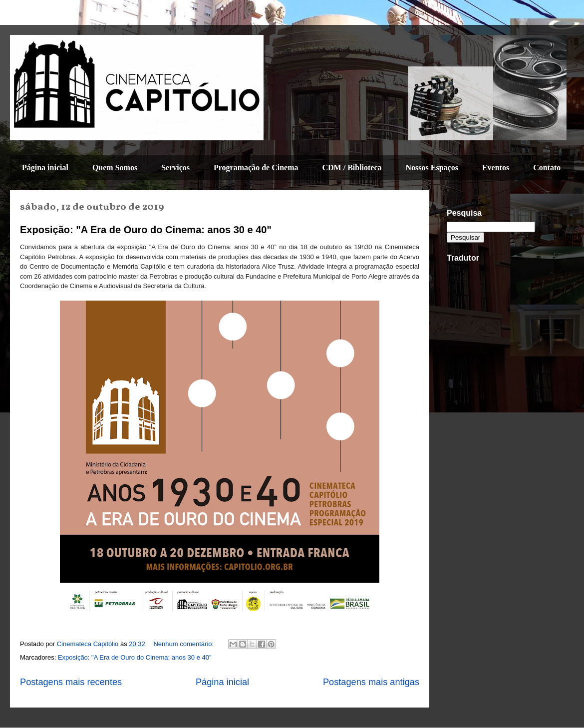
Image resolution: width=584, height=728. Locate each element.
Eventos (496, 168)
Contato (547, 168)
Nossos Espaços (432, 168)
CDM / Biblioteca (352, 168)
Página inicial (45, 168)
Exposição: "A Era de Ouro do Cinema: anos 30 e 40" (146, 230)
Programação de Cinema (256, 168)
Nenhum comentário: (184, 644)
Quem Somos (115, 168)
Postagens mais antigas (371, 682)
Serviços (175, 168)
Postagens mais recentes (71, 682)
